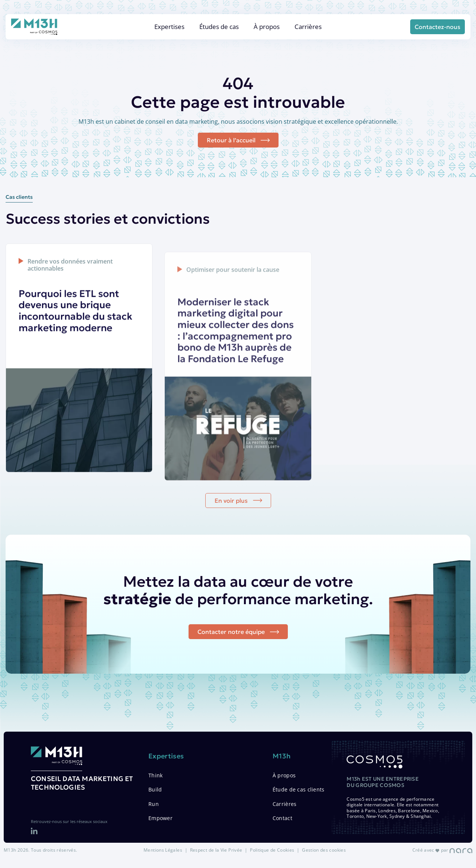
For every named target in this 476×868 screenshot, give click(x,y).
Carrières (285, 804)
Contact (282, 818)
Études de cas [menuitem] (219, 27)
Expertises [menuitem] (169, 27)
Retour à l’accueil (231, 140)
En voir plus (231, 522)
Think (155, 775)
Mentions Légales (163, 850)
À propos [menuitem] (267, 27)
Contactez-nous (438, 27)
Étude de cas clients (299, 789)
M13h (282, 756)
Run (154, 804)
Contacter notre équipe (231, 650)
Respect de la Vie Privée (216, 850)
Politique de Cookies (272, 850)
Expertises (166, 756)
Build (155, 789)
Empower (160, 818)
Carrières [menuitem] (308, 27)
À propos (284, 775)
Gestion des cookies (324, 850)
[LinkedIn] (34, 832)
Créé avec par (442, 850)
